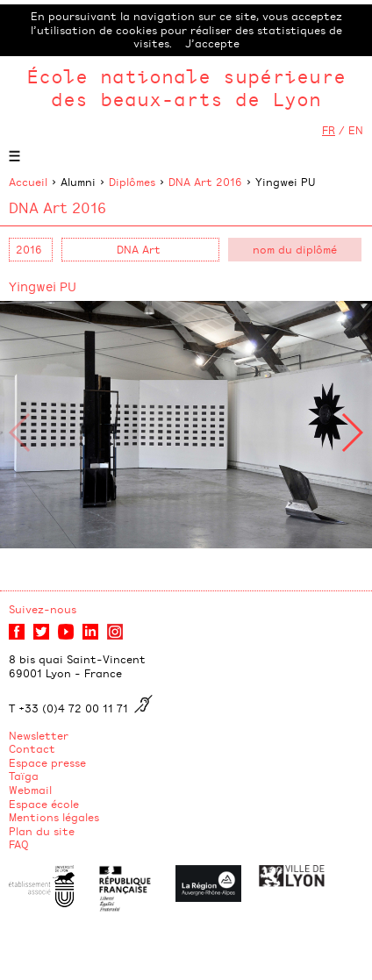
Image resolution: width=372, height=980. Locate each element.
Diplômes (132, 182)
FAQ (19, 844)
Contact (32, 748)
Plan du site (42, 831)
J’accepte (212, 43)
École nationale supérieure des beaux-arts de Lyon (186, 87)
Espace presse (47, 762)
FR (329, 130)
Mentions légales (54, 817)
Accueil (28, 182)
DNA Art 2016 (205, 182)
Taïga (24, 776)
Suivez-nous (43, 609)
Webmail (30, 790)
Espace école (44, 804)
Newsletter (39, 735)
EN (356, 130)
